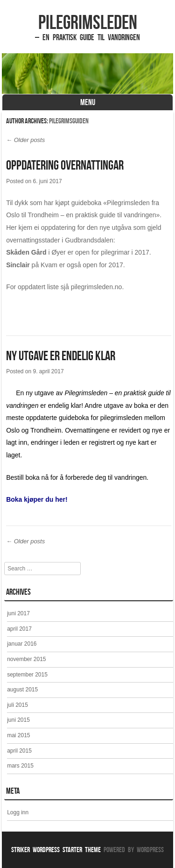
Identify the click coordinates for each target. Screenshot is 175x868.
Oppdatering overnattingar (65, 165)
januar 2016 (22, 644)
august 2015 (22, 690)
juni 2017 (18, 613)
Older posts (25, 140)
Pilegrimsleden (88, 22)
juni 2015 (18, 720)
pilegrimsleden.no (97, 287)
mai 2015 (18, 735)
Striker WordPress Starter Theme (56, 850)
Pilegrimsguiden (69, 121)
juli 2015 (17, 705)
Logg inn (18, 812)
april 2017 (19, 629)
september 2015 (27, 675)
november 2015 (26, 659)
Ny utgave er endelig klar (61, 356)
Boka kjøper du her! (37, 499)
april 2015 (19, 751)
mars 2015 (20, 766)
